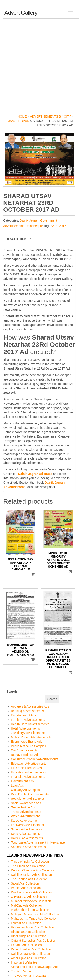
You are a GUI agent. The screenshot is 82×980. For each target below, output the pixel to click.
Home (22, 116)
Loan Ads (17, 785)
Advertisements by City (50, 116)
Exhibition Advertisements (28, 772)
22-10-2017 (58, 226)
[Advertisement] (41, 64)
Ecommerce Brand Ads (27, 742)
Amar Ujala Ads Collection (29, 958)
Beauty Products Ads (25, 755)
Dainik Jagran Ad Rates (35, 474)
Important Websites (24, 962)
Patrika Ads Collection (26, 888)
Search (12, 692)
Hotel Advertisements (25, 728)
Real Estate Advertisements (30, 794)
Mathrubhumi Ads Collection (30, 910)
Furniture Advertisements (28, 720)
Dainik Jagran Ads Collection (30, 954)
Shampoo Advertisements (28, 847)
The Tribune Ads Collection (29, 879)
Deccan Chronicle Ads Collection (33, 870)
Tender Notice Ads (23, 807)
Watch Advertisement (25, 816)
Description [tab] (16, 239)
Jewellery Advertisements (28, 733)
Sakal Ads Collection (25, 883)
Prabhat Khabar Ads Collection (32, 892)
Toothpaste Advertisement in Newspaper (38, 842)
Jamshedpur (19, 121)
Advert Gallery (21, 13)
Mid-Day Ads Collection (27, 905)
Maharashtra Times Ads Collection (34, 919)
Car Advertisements (24, 750)
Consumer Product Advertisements (35, 759)
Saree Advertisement (25, 821)
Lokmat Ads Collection (26, 923)
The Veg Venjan (22, 971)
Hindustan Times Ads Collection (32, 927)
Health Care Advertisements (30, 724)
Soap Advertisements (25, 834)
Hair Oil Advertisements (27, 838)
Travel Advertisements (26, 812)
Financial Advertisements (28, 777)
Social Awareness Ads (26, 803)
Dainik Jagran (29, 220)
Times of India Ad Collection (30, 862)
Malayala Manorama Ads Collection (35, 914)
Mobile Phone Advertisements (31, 737)
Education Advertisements (29, 764)
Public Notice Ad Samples (28, 746)
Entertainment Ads (23, 715)
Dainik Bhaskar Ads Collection (31, 875)
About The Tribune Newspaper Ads (35, 967)
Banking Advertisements (27, 711)
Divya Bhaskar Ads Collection (31, 949)
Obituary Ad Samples (25, 790)
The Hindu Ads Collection (28, 866)
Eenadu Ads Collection (26, 945)
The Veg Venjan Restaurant (30, 976)
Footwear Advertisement (27, 825)
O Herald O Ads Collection (29, 897)
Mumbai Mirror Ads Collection (31, 901)
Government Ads (22, 781)
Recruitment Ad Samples (28, 799)
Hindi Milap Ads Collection (29, 936)
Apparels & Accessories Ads (30, 706)
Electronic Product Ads (26, 768)
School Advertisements (26, 829)
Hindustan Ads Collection (28, 932)
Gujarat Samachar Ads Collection (33, 941)
